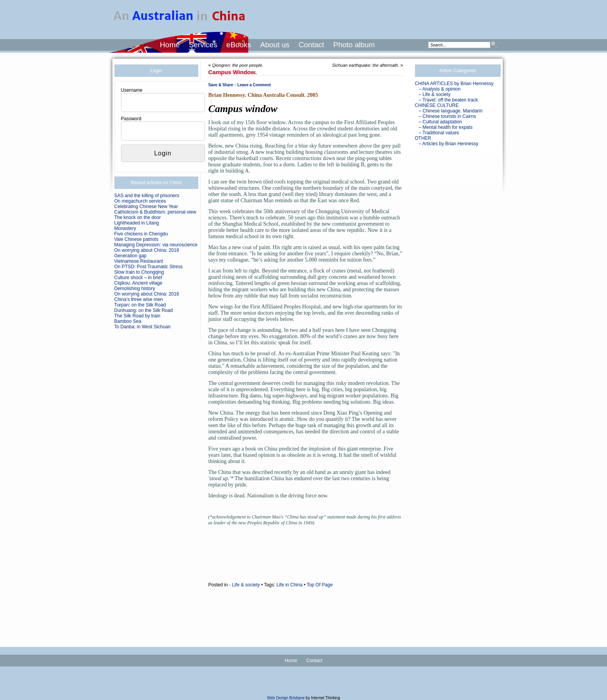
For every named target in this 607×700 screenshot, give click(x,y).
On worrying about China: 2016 (147, 294)
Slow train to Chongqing (139, 272)
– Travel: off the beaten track (449, 100)
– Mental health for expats (446, 127)
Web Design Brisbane (286, 698)
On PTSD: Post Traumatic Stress (149, 267)
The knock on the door (138, 217)
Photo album (354, 45)
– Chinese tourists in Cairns (448, 116)
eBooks (239, 45)
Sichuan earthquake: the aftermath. (366, 65)
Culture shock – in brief (138, 278)
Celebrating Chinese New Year (146, 207)
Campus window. (233, 72)
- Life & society (245, 585)
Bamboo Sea (128, 321)
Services (203, 45)
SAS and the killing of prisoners (147, 196)
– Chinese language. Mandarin (451, 111)
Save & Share (221, 85)
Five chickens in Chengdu (141, 234)
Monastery (125, 228)
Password (131, 119)
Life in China (289, 585)
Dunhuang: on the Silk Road (144, 310)
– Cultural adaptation (441, 122)
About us (275, 45)
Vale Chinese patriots (136, 239)
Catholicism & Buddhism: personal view (155, 212)
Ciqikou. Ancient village (138, 283)
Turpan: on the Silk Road (140, 305)
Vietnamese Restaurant (139, 261)
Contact (311, 45)
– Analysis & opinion (440, 89)
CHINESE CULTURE (437, 105)
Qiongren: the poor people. (238, 65)
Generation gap (131, 256)
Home (170, 45)
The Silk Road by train (137, 316)
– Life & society (435, 94)
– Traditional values (439, 133)
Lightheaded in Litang (137, 223)
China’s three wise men (139, 299)
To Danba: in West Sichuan (143, 327)
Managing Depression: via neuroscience (156, 245)
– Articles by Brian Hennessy (449, 144)
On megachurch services (140, 201)
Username (132, 90)
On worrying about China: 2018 (147, 250)
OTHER (423, 138)
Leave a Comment (254, 85)
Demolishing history (135, 289)
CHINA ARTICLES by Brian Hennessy (454, 84)
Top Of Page (320, 585)
